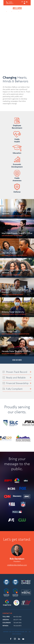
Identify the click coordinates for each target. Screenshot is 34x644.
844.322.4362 (17, 617)
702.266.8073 (17, 626)
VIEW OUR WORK (17, 360)
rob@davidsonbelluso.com (17, 565)
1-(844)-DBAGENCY (10, 3)
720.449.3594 (17, 623)
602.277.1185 (17, 620)
